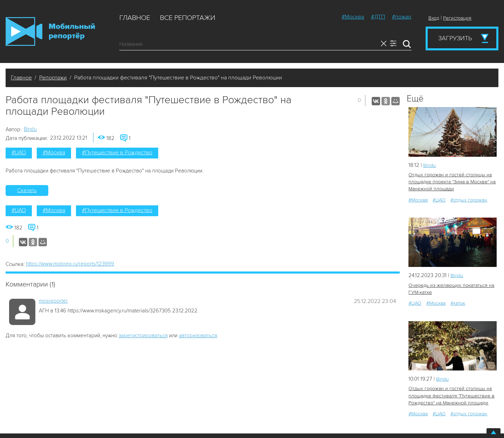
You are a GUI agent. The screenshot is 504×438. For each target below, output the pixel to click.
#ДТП (378, 17)
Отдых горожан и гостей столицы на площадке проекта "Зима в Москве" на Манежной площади (451, 182)
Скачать (27, 190)
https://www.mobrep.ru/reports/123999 (70, 264)
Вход (434, 18)
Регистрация (457, 18)
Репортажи (53, 78)
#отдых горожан (469, 200)
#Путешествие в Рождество (117, 153)
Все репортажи (188, 18)
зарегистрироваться (143, 335)
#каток (458, 303)
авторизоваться (198, 335)
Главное (135, 18)
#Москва (353, 17)
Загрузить (455, 38)
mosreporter (53, 301)
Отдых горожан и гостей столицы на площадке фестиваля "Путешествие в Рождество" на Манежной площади (450, 395)
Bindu (30, 129)
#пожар (402, 17)
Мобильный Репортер (50, 31)
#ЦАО (19, 153)
